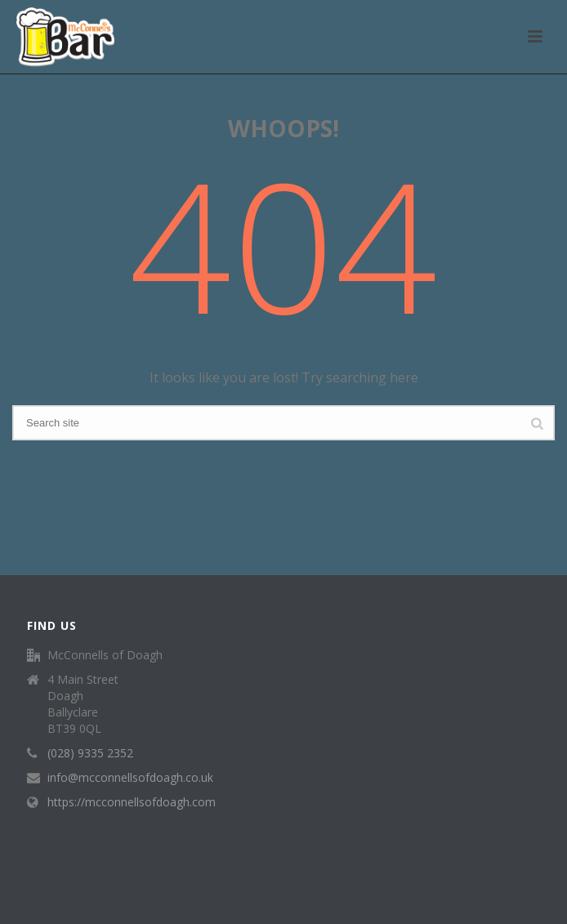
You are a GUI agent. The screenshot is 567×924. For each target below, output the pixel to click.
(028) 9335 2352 (90, 753)
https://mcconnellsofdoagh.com (132, 802)
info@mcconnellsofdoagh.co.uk (130, 778)
